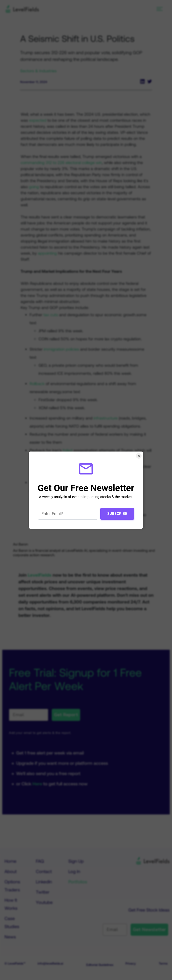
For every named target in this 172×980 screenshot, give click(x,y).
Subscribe (117, 513)
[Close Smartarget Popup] (139, 456)
